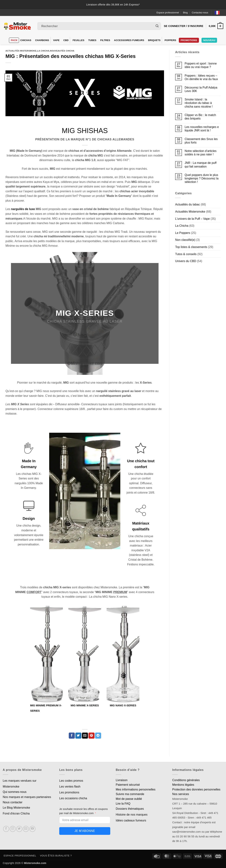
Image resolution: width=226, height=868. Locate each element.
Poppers (170, 40)
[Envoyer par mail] (85, 736)
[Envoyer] (157, 26)
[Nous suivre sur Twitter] (19, 829)
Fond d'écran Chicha (16, 813)
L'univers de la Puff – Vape (192, 219)
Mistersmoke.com (35, 863)
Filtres (105, 40)
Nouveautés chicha (62, 51)
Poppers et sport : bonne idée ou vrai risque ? (201, 65)
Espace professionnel (168, 13)
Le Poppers (183, 233)
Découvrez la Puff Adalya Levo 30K (201, 89)
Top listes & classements (191, 247)
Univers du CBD (186, 261)
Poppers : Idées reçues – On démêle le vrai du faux (201, 77)
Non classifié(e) (185, 240)
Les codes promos (71, 781)
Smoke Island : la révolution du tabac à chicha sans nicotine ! (199, 103)
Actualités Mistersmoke (21, 51)
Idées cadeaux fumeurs (131, 820)
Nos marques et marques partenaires (27, 797)
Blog (185, 13)
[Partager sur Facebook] (72, 736)
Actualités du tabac (188, 204)
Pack (14, 40)
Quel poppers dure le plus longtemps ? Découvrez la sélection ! (202, 178)
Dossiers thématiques (130, 809)
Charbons (42, 40)
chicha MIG (96, 156)
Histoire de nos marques (132, 815)
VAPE (56, 40)
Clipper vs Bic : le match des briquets (200, 117)
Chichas (26, 40)
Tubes (92, 40)
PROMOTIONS (189, 40)
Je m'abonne (85, 831)
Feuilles (78, 40)
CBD (66, 40)
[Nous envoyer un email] (26, 829)
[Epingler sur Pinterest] (92, 736)
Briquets (154, 40)
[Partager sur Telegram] (98, 736)
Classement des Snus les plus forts (201, 141)
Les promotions (69, 792)
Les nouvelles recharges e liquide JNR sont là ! (202, 129)
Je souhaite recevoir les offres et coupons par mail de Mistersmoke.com (83, 811)
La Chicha (43, 51)
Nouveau (209, 40)
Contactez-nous (200, 13)
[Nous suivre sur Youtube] (32, 829)
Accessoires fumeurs (129, 40)
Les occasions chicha (73, 798)
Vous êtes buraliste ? (56, 856)
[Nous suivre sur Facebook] (6, 829)
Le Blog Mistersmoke (16, 808)
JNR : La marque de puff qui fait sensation (201, 165)
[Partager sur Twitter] (78, 736)
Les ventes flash (70, 787)
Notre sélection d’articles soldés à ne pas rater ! (201, 153)
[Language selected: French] (219, 13)
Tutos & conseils (186, 254)
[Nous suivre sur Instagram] (13, 829)
